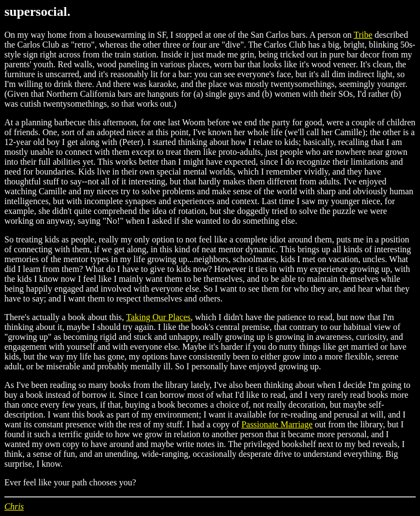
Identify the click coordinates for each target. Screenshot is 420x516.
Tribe (363, 35)
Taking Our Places (159, 317)
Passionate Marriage (277, 424)
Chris (14, 506)
